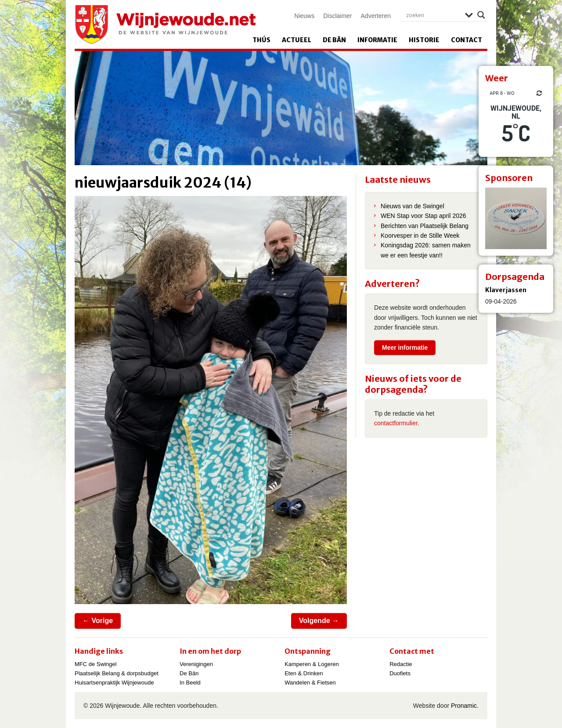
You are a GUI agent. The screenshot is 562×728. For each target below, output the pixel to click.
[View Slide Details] (516, 218)
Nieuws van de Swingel (412, 206)
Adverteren (376, 16)
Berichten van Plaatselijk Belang (425, 226)
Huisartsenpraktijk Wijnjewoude (114, 683)
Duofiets (400, 673)
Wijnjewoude (165, 25)
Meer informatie (405, 348)
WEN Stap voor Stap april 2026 (423, 216)
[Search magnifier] (481, 15)
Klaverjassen (506, 290)
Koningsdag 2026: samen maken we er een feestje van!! (426, 250)
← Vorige (98, 621)
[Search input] (433, 15)
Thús (261, 40)
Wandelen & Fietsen (310, 683)
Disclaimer (337, 16)
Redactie (401, 664)
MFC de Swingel (95, 664)
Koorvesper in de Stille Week (420, 235)
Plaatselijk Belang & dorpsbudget (117, 673)
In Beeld (190, 683)
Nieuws (304, 16)
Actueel (297, 40)
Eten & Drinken (304, 673)
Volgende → (319, 621)
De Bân (334, 40)
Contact (467, 40)
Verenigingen (196, 664)
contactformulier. (397, 423)
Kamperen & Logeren (312, 664)
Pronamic (464, 706)
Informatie (377, 40)
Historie (424, 40)
